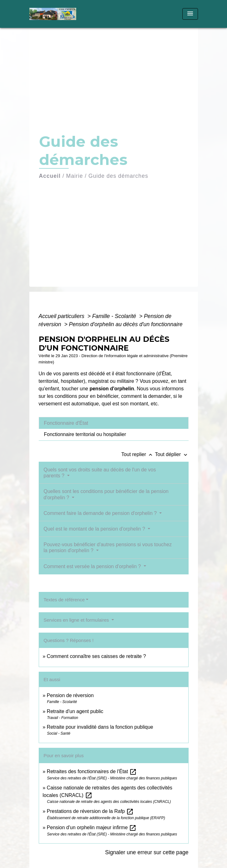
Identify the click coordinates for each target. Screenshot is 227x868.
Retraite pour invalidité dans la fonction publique (100, 727)
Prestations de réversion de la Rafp (90, 811)
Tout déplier (172, 454)
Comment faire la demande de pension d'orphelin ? (101, 513)
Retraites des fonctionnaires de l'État (92, 771)
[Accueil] (53, 14)
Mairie (75, 176)
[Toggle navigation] (190, 14)
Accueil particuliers (62, 316)
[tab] (114, 423)
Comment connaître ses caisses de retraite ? (96, 656)
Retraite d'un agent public (75, 711)
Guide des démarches (118, 176)
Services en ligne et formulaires (77, 620)
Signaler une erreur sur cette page (147, 852)
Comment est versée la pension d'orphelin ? (93, 566)
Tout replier (138, 454)
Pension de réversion (70, 695)
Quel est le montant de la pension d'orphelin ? (95, 529)
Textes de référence (64, 600)
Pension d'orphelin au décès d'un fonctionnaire (126, 324)
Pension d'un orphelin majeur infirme (92, 827)
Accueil (50, 176)
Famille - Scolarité (115, 316)
